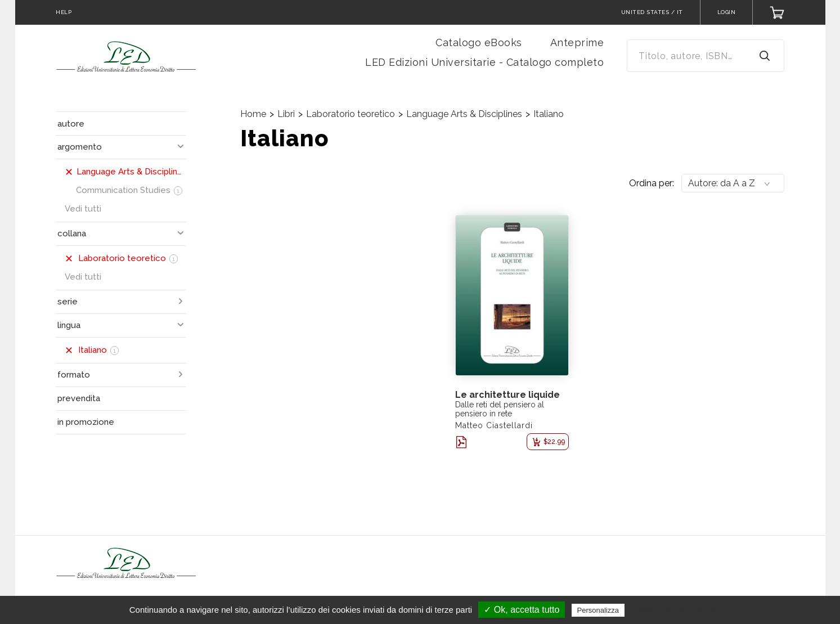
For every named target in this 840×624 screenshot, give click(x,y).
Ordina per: (652, 183)
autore (71, 124)
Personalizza (598, 610)
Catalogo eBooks (479, 42)
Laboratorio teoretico (351, 114)
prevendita (79, 398)
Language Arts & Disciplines (464, 114)
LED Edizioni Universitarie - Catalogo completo (484, 62)
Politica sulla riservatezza (674, 610)
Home (253, 114)
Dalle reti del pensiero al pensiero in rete (500, 409)
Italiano (549, 114)
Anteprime (577, 42)
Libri (286, 114)
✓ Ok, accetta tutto (522, 610)
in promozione (86, 422)
